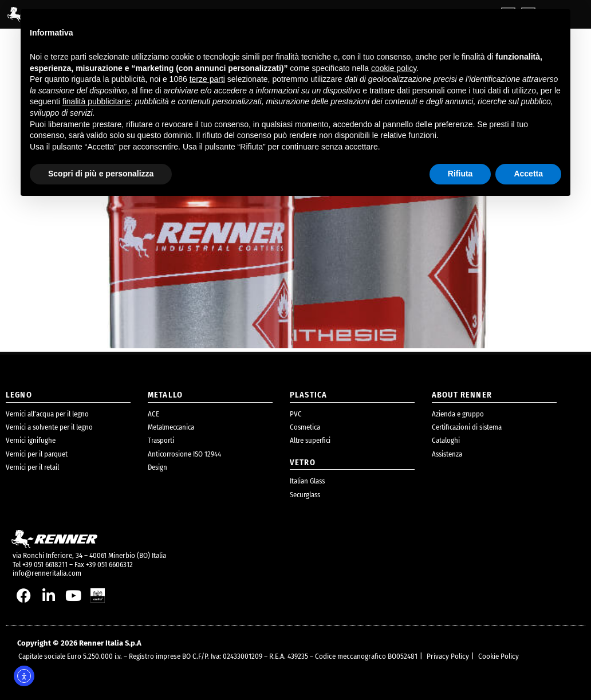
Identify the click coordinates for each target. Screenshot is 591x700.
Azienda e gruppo (458, 414)
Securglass (305, 495)
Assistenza (447, 454)
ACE (153, 414)
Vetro (303, 463)
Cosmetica (305, 427)
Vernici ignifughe (31, 440)
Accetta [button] (528, 174)
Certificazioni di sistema (467, 427)
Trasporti (161, 440)
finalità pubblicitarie (96, 101)
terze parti (207, 79)
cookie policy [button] (394, 68)
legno (19, 395)
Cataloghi (446, 440)
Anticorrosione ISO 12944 (184, 454)
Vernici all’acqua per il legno (47, 414)
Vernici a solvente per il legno (49, 427)
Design (157, 467)
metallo (165, 395)
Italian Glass (307, 481)
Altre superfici (310, 440)
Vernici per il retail (32, 467)
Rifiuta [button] (460, 174)
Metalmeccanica (171, 427)
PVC (296, 414)
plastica (308, 395)
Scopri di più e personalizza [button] (101, 174)
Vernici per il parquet (37, 454)
